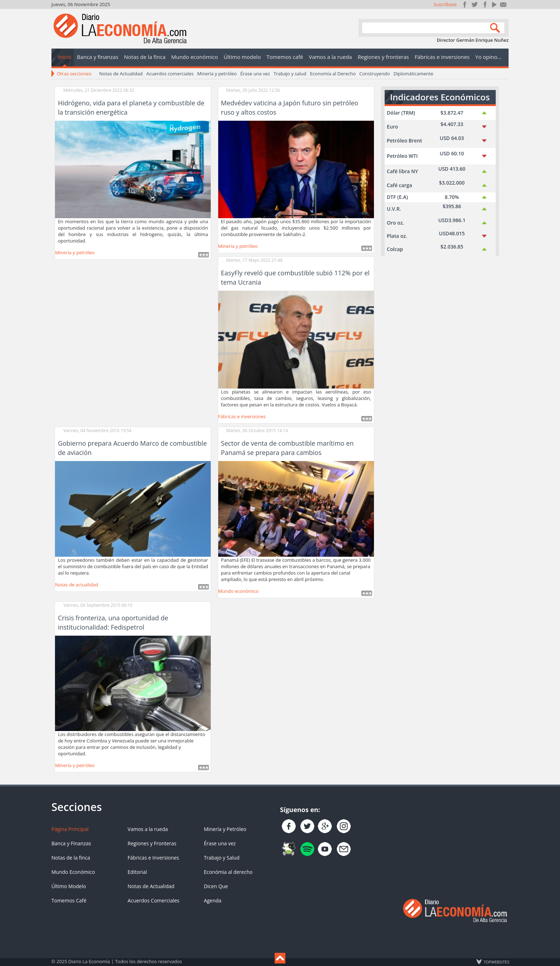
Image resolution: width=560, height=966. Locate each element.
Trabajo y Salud (222, 858)
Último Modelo (69, 886)
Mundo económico (238, 591)
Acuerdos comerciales (170, 74)
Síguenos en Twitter (474, 4)
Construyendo (375, 74)
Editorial (137, 872)
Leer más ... (204, 255)
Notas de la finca (71, 858)
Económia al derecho (228, 872)
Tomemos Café (69, 900)
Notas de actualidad (77, 585)
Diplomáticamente (414, 74)
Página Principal (70, 829)
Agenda (213, 900)
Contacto (503, 4)
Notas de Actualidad (121, 74)
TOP (496, 962)
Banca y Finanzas (71, 843)
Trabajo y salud (290, 74)
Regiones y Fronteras (152, 843)
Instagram (484, 4)
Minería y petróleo (217, 74)
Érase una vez (255, 74)
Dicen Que (216, 886)
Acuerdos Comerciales (153, 900)
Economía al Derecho (333, 74)
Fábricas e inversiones (242, 416)
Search (496, 27)
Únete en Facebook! (465, 4)
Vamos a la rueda (148, 829)
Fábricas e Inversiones (153, 858)
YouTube (494, 4)
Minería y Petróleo (225, 829)
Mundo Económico (73, 872)
